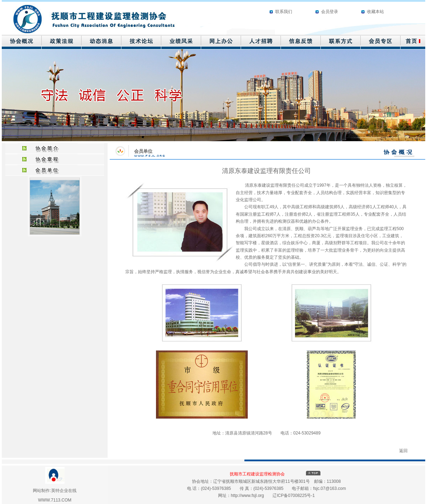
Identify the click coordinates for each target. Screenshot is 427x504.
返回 (403, 451)
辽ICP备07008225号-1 (294, 496)
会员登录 (330, 12)
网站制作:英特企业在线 (55, 491)
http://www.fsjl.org (247, 496)
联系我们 (284, 12)
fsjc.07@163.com (329, 488)
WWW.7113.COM (55, 500)
